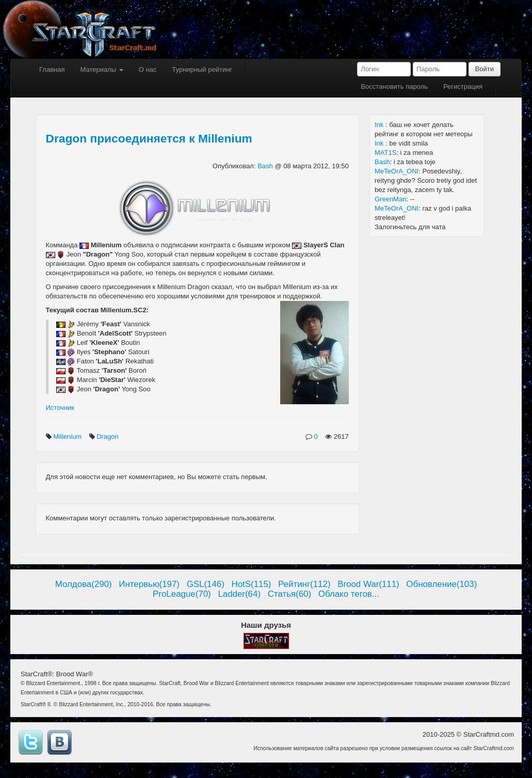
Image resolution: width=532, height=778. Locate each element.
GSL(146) (206, 584)
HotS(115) (251, 584)
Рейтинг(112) (304, 584)
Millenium (68, 436)
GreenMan (390, 199)
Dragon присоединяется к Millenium (149, 138)
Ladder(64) (239, 594)
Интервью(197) (149, 584)
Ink (380, 125)
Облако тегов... (349, 594)
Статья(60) (290, 594)
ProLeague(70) (182, 594)
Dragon (108, 436)
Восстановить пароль (394, 86)
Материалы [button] (101, 69)
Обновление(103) (441, 584)
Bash (266, 166)
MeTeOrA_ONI (397, 171)
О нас (148, 69)
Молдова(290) (84, 584)
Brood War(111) (368, 584)
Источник (60, 408)
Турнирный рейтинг (202, 69)
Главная (52, 69)
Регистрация (463, 86)
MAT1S (385, 153)
